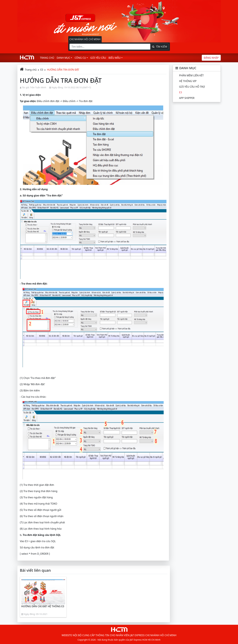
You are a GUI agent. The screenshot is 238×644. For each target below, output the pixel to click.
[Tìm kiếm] (110, 47)
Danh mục (63, 58)
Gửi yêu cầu (98, 58)
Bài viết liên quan (35, 570)
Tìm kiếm (160, 47)
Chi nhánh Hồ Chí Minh (85, 39)
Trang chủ (47, 58)
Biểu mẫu (114, 58)
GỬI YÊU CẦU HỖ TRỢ (192, 87)
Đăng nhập (211, 58)
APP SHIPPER (187, 98)
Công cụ (80, 58)
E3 (42, 70)
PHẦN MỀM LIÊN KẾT (191, 75)
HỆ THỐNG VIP (188, 81)
